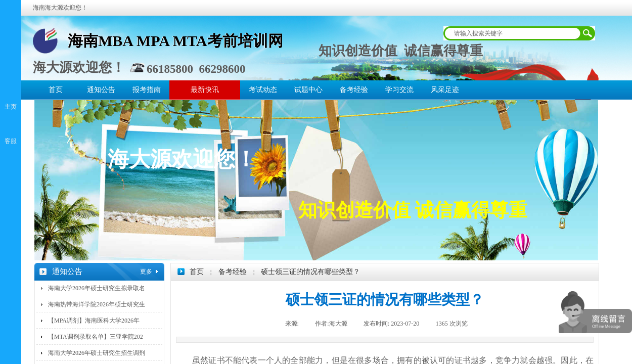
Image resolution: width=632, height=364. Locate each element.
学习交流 (399, 90)
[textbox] (513, 33)
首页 (56, 90)
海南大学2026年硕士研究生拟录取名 (97, 288)
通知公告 (101, 90)
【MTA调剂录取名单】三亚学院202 (96, 337)
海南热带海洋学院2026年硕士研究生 (97, 304)
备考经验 (354, 90)
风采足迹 (445, 90)
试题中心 (308, 90)
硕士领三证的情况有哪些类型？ (310, 272)
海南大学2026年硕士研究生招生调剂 (97, 353)
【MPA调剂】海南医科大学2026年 (94, 321)
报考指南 (147, 90)
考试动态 (263, 90)
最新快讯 (205, 90)
